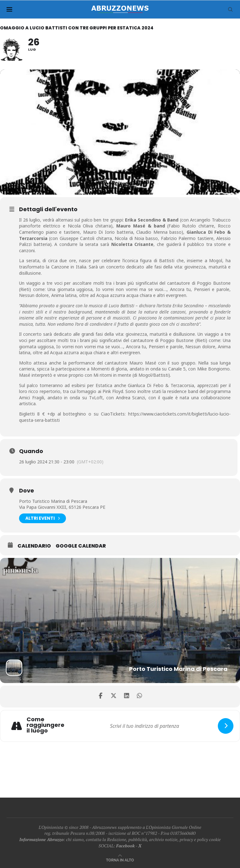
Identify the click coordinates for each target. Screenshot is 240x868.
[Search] (230, 9)
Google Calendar (81, 546)
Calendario (34, 546)
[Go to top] (120, 860)
